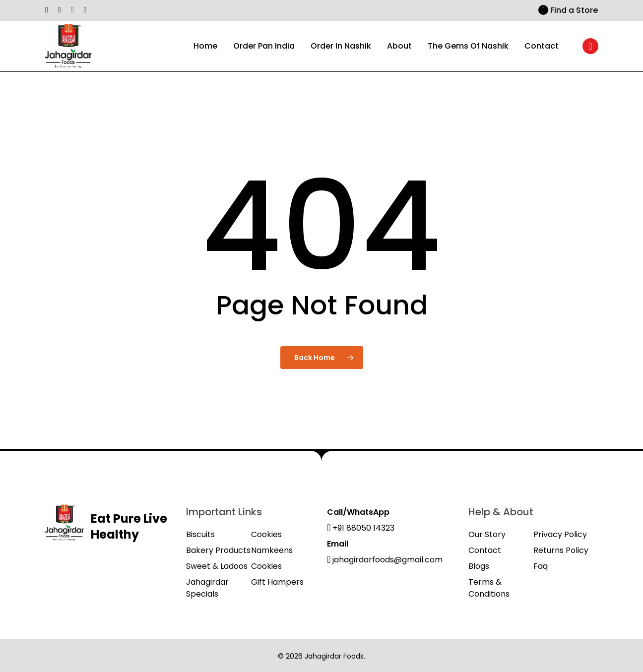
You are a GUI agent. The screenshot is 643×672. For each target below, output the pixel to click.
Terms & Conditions (489, 588)
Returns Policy (561, 550)
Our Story (487, 534)
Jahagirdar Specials (207, 588)
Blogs (479, 566)
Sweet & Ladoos (217, 566)
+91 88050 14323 (361, 528)
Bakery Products (218, 550)
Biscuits (200, 534)
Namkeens (272, 550)
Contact (485, 550)
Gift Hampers (277, 582)
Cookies (266, 534)
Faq (541, 566)
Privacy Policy (560, 534)
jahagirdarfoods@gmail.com (385, 560)
